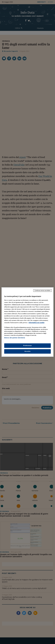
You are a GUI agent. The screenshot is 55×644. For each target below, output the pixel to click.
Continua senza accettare (42, 290)
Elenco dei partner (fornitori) (15, 338)
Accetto (27, 351)
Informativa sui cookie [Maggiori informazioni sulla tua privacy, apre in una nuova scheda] (36, 323)
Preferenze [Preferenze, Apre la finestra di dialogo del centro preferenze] (27, 345)
